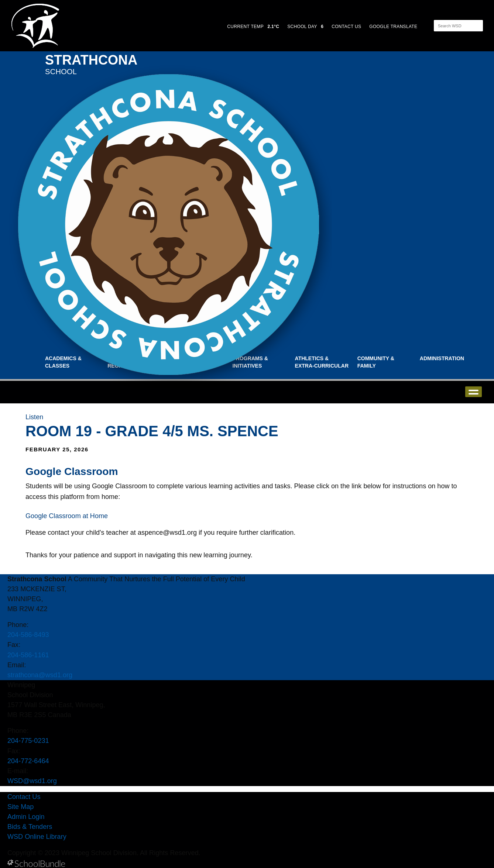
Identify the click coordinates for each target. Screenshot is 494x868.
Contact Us (24, 797)
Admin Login (26, 817)
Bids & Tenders (30, 827)
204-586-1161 (28, 655)
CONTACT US (346, 27)
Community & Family (376, 362)
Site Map (20, 807)
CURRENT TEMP (253, 27)
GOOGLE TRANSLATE (394, 27)
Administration (442, 358)
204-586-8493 (28, 635)
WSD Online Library (37, 837)
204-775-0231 (28, 741)
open (474, 392)
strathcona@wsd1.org (40, 675)
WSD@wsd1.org (32, 781)
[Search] (452, 26)
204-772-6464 (28, 761)
